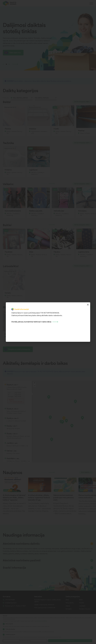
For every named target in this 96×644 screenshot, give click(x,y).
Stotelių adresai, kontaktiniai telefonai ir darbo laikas (31, 322)
